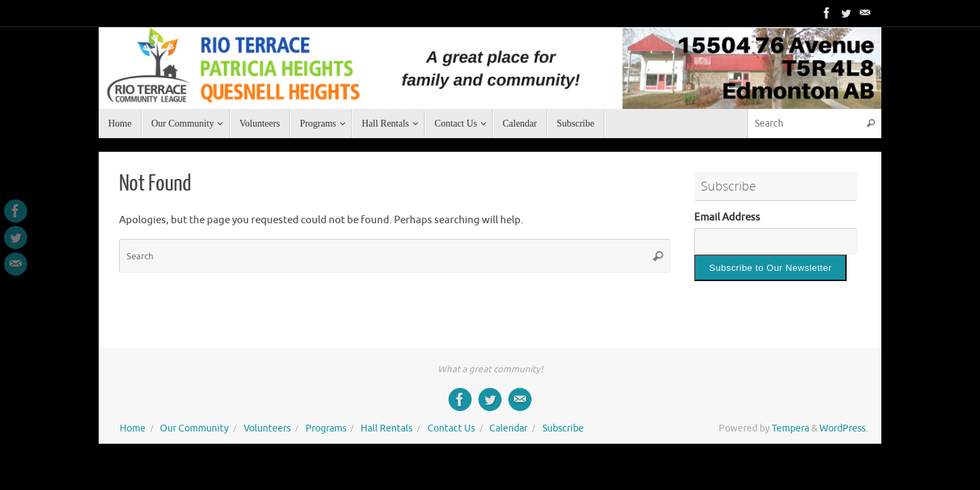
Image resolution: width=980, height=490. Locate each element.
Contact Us (451, 428)
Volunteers (267, 428)
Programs (326, 428)
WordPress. (844, 428)
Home (133, 428)
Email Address (727, 217)
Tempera (790, 428)
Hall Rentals (387, 428)
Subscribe (563, 428)
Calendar (508, 428)
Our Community (194, 428)
